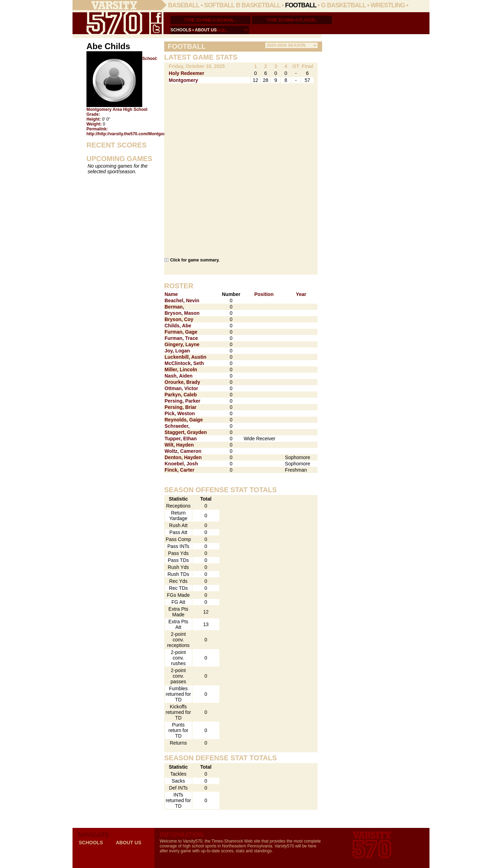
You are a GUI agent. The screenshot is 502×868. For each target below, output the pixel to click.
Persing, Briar (181, 407)
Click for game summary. (195, 260)
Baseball (184, 5)
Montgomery (183, 80)
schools (181, 30)
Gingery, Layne (182, 344)
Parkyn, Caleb (181, 395)
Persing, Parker (182, 401)
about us (206, 30)
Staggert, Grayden (186, 432)
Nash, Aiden (178, 376)
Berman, (174, 307)
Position (264, 294)
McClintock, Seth (184, 363)
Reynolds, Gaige (184, 420)
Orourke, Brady (182, 382)
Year (301, 294)
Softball (219, 5)
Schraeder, (177, 426)
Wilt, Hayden (179, 445)
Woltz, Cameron (183, 451)
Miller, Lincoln (181, 370)
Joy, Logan (177, 351)
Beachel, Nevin (182, 300)
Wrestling (388, 5)
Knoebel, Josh (181, 464)
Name (171, 294)
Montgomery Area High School (117, 109)
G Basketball (344, 5)
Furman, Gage (181, 332)
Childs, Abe (178, 326)
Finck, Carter (180, 470)
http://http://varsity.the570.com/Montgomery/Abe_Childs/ (143, 134)
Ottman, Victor (181, 388)
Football (301, 5)
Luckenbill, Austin (185, 357)
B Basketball (258, 5)
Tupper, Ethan (181, 439)
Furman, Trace (181, 338)
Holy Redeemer (187, 73)
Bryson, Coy (179, 319)
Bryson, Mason (182, 313)
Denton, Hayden (183, 457)
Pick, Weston (180, 413)
